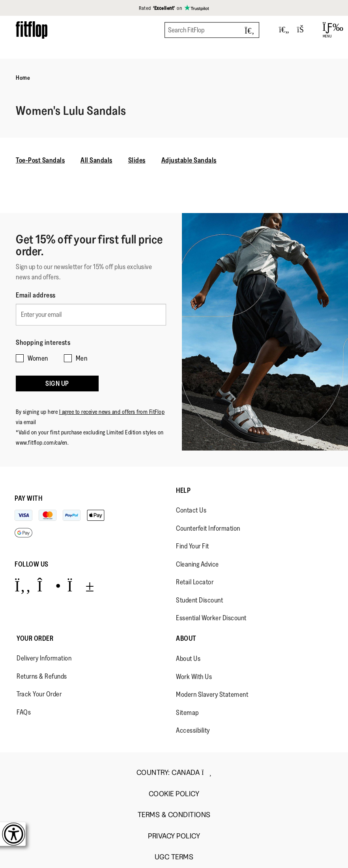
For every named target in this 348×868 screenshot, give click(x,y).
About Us (188, 658)
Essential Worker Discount (211, 618)
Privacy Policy (174, 836)
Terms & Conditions (174, 815)
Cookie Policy (174, 794)
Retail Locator (195, 582)
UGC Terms (174, 857)
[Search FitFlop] (212, 30)
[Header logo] (32, 30)
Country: (174, 773)
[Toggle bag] (304, 30)
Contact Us (191, 510)
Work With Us (194, 677)
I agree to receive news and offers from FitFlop (112, 412)
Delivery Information (44, 658)
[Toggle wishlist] (284, 30)
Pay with (28, 498)
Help (183, 490)
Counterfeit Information (208, 528)
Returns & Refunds (42, 676)
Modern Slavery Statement (212, 694)
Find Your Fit (193, 546)
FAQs (24, 712)
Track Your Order (39, 694)
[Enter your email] (91, 315)
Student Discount (199, 600)
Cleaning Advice (197, 564)
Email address (36, 295)
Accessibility (193, 730)
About (186, 638)
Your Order (35, 638)
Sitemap (187, 713)
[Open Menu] (327, 30)
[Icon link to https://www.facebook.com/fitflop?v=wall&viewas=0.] (23, 586)
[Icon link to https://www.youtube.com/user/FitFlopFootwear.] (81, 586)
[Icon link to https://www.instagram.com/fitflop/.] (49, 586)
